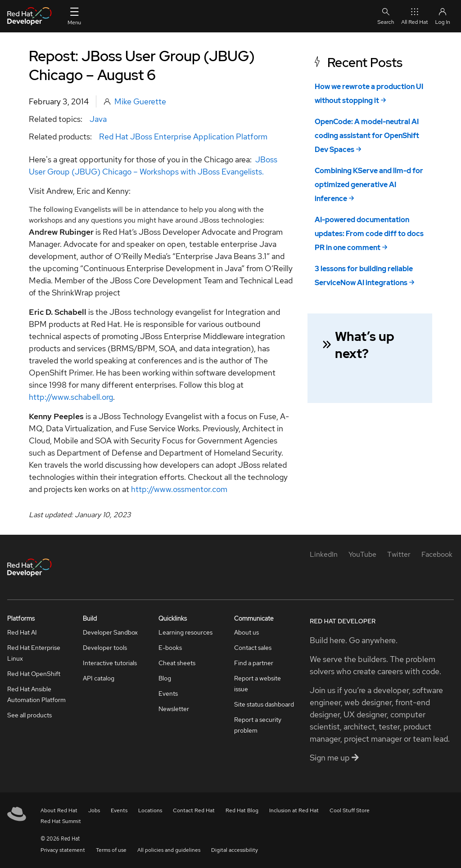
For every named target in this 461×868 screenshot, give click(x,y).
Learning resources (185, 632)
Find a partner (254, 663)
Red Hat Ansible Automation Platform (36, 694)
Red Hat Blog (242, 810)
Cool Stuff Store (350, 810)
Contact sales (253, 648)
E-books (170, 648)
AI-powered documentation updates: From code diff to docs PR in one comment (369, 234)
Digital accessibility (235, 850)
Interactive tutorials (110, 663)
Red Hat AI (22, 632)
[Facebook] (437, 554)
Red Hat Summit (61, 821)
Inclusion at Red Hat (294, 810)
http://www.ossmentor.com (179, 489)
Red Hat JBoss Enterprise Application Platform (183, 136)
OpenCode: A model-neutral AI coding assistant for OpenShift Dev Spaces (367, 136)
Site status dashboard (264, 704)
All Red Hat (414, 16)
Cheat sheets (177, 663)
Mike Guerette (140, 101)
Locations (150, 810)
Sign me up (334, 758)
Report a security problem (258, 725)
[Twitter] (399, 554)
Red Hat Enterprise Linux (34, 653)
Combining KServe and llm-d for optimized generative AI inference (369, 185)
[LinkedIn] (324, 554)
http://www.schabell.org (71, 397)
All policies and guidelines (169, 850)
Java (98, 119)
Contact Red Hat (194, 810)
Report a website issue (258, 684)
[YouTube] (362, 554)
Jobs (94, 810)
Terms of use (111, 850)
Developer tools (105, 648)
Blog (165, 678)
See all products (29, 715)
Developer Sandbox (110, 632)
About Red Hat (59, 810)
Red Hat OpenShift (34, 674)
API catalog (99, 678)
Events (168, 694)
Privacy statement (63, 850)
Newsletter (174, 709)
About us (246, 632)
